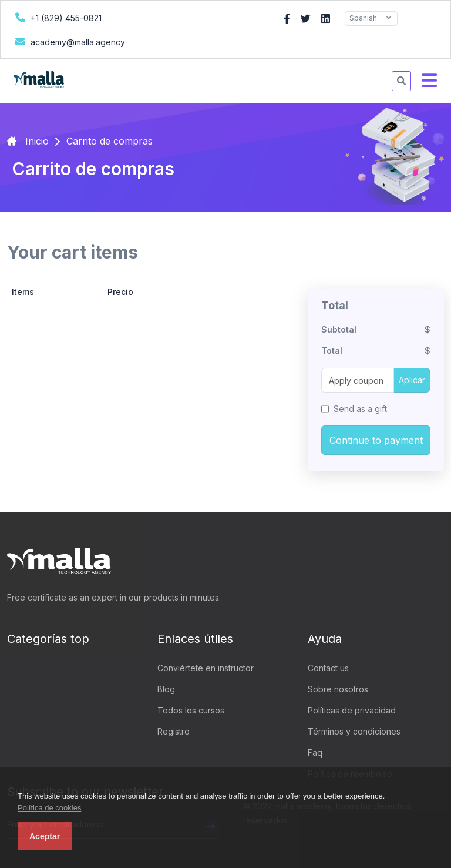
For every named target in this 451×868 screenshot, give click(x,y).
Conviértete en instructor (206, 668)
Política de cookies (49, 808)
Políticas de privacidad (352, 710)
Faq (315, 753)
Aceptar (45, 836)
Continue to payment (376, 440)
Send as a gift (360, 409)
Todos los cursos (191, 710)
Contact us (328, 668)
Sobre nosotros (338, 689)
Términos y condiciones (354, 731)
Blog (166, 689)
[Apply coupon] (358, 380)
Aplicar (412, 380)
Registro (174, 731)
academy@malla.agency (69, 41)
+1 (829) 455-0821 (57, 17)
